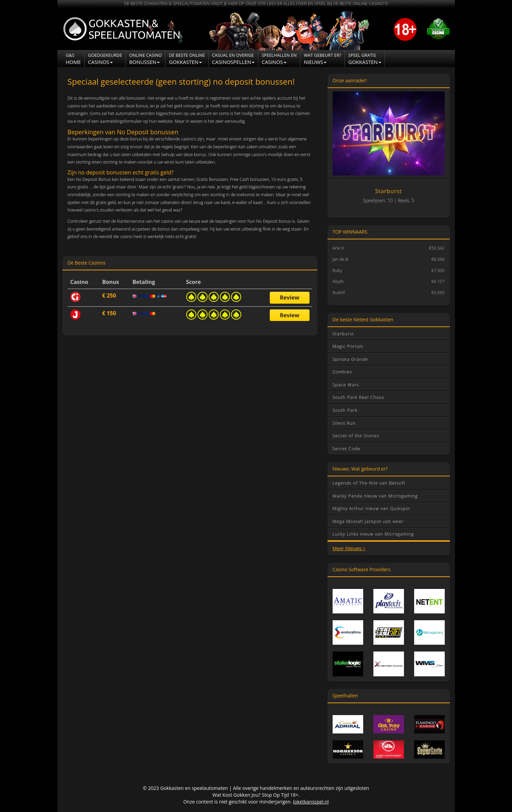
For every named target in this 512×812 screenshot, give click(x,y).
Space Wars (346, 385)
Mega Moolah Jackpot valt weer (368, 521)
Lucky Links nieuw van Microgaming (373, 534)
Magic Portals (348, 346)
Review (290, 298)
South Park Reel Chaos (359, 397)
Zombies (342, 372)
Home (74, 59)
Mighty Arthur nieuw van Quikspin (372, 508)
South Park (345, 410)
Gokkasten (187, 59)
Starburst (343, 334)
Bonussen (145, 59)
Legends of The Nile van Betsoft (369, 483)
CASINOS (279, 59)
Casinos (105, 59)
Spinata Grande (350, 359)
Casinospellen (233, 59)
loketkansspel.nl (311, 802)
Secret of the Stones (356, 436)
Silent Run (344, 423)
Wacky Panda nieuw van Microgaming (375, 496)
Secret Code (347, 449)
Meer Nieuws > (349, 548)
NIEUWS (322, 59)
